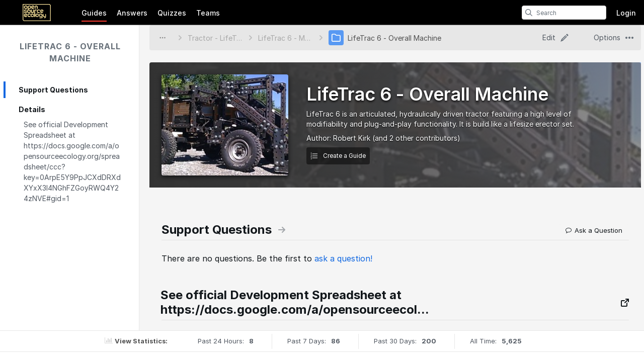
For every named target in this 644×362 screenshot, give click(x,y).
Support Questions (53, 90)
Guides (94, 13)
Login (626, 13)
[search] (529, 13)
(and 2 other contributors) (416, 138)
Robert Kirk (352, 138)
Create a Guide (338, 156)
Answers (132, 13)
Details (32, 109)
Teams (208, 13)
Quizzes (172, 13)
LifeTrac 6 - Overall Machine (70, 52)
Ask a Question (594, 230)
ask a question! (343, 258)
